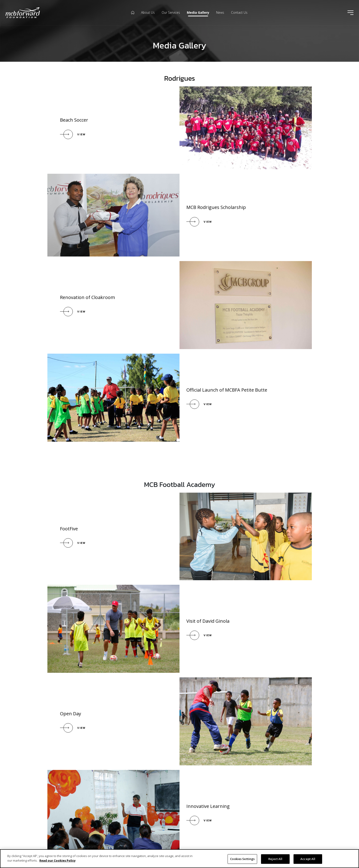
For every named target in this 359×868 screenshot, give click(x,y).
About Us (148, 13)
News (220, 13)
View (82, 134)
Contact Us (239, 13)
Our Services (171, 13)
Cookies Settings (242, 861)
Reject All (275, 861)
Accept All (308, 861)
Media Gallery (198, 13)
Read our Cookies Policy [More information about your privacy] (57, 863)
